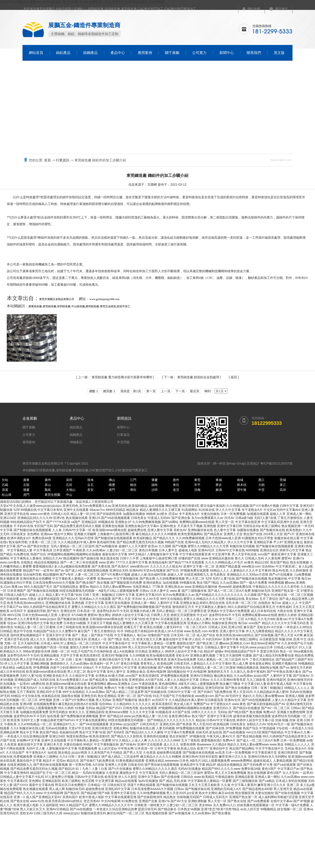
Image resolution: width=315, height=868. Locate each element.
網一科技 (219, 463)
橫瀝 (112, 485)
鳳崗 (48, 490)
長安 (90, 490)
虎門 (112, 490)
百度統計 (253, 463)
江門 (133, 480)
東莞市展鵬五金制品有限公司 (57, 299)
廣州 (48, 480)
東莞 (197, 480)
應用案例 (145, 53)
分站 (5, 480)
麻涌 (219, 490)
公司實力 (199, 53)
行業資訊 (63, 160)
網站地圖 (254, 9)
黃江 (283, 485)
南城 (240, 480)
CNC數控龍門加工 (151, 9)
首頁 (48, 160)
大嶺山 (71, 490)
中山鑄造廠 (78, 306)
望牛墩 (242, 490)
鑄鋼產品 (90, 53)
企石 (90, 485)
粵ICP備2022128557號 (276, 463)
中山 (69, 495)
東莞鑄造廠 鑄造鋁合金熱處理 (192, 377)
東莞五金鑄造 (108, 306)
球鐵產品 (76, 442)
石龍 (26, 485)
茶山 (48, 485)
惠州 (176, 480)
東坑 (176, 485)
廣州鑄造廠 (92, 306)
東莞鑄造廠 (129, 9)
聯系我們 (254, 53)
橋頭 (133, 485)
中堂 (261, 490)
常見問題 (123, 442)
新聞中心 (227, 53)
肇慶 (155, 480)
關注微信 (281, 9)
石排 (69, 485)
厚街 (133, 490)
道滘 (176, 490)
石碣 (5, 485)
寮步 (219, 485)
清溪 (5, 490)
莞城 (283, 480)
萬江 (261, 480)
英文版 (279, 53)
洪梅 (197, 490)
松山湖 (7, 495)
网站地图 (172, 506)
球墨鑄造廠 (96, 9)
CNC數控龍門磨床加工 (180, 9)
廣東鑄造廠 (35, 306)
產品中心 (118, 53)
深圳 (69, 480)
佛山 (112, 480)
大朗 (261, 485)
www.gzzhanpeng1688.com (105, 299)
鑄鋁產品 (63, 53)
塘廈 (26, 490)
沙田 (155, 490)
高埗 (283, 490)
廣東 (26, 480)
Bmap (232, 463)
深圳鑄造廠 (112, 9)
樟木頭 (242, 485)
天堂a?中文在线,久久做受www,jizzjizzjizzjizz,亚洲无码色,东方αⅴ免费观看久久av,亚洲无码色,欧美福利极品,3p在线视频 (82, 2)
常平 (197, 485)
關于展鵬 (172, 53)
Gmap (241, 463)
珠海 (90, 480)
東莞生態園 (52, 495)
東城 (219, 480)
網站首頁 (36, 53)
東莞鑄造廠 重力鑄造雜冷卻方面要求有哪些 (116, 377)
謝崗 (155, 485)
